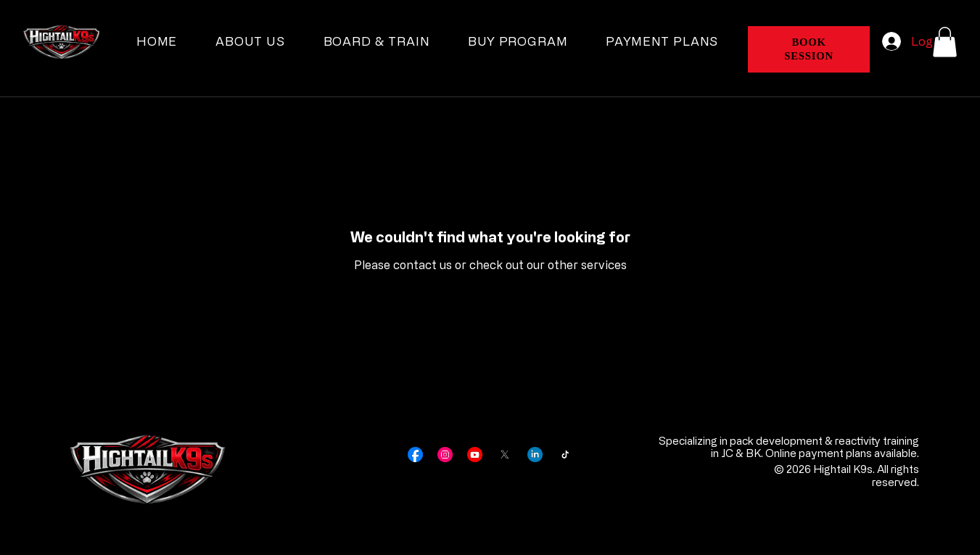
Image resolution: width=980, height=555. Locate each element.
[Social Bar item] (415, 455)
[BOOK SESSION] (809, 49)
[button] (945, 42)
